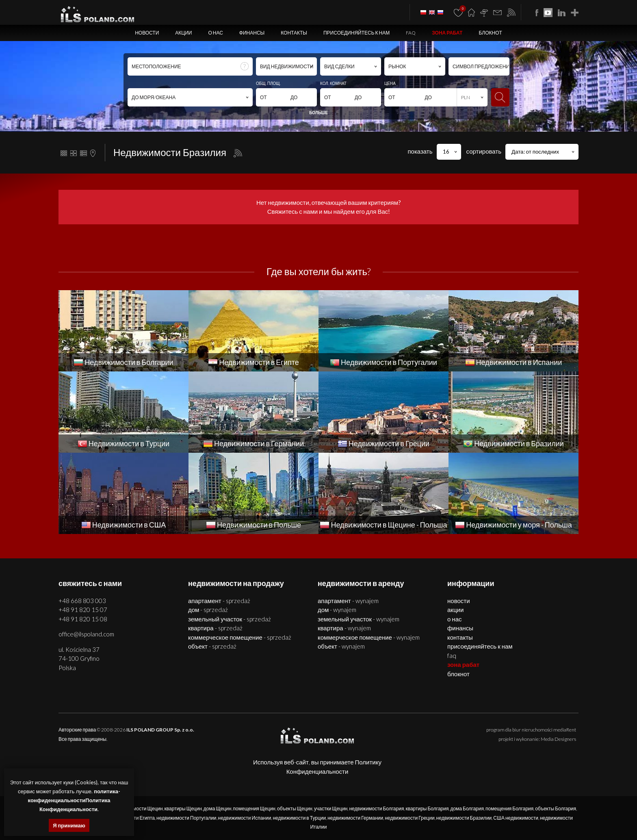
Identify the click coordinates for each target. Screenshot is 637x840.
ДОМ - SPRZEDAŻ (208, 610)
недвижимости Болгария (376, 809)
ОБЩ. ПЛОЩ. (268, 83)
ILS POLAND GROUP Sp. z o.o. (160, 730)
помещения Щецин (254, 809)
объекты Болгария (556, 809)
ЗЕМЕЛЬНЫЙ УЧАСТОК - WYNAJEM (359, 619)
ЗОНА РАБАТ (447, 33)
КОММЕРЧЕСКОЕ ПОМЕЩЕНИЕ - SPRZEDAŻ (240, 637)
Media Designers (558, 739)
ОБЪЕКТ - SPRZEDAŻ (212, 646)
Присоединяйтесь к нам (356, 33)
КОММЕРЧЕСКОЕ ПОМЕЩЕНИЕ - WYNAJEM (369, 637)
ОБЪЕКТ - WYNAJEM (341, 646)
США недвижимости (516, 818)
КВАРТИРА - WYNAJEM (344, 628)
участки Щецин (331, 809)
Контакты (294, 33)
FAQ (411, 33)
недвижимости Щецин (138, 809)
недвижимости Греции (409, 818)
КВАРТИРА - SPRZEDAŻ (215, 628)
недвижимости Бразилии (464, 818)
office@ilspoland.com (86, 634)
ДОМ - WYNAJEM (337, 610)
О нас (215, 33)
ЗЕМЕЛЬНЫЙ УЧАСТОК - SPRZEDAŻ (230, 619)
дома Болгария (467, 809)
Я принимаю (69, 825)
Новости (147, 33)
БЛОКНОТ (490, 33)
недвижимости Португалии (186, 818)
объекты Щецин (295, 809)
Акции (183, 33)
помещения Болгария (509, 809)
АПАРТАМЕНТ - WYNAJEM (348, 601)
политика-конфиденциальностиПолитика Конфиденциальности (74, 800)
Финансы (252, 33)
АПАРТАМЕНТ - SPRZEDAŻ (219, 601)
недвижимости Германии (355, 818)
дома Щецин (218, 809)
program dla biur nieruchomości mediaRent (531, 730)
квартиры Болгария (427, 809)
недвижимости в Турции (299, 818)
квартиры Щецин (183, 809)
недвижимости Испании (245, 818)
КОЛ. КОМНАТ (333, 83)
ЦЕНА (390, 83)
